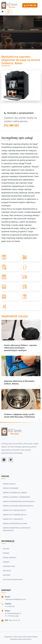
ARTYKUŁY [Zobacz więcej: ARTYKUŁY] (7, 571)
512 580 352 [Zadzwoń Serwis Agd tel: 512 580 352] (10, 606)
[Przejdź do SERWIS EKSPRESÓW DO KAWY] (31, 297)
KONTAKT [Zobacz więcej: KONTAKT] (7, 575)
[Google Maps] (11, 460)
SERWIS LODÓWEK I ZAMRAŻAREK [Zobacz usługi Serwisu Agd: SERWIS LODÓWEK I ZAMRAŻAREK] (16, 497)
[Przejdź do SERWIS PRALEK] (11, 257)
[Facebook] (4, 460)
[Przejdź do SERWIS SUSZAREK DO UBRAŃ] (11, 267)
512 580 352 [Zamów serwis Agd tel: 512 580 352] (30, 5)
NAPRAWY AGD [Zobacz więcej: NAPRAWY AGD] (9, 566)
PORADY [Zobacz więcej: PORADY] (6, 562)
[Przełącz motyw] (2, 12)
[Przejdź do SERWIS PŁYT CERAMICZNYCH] (31, 287)
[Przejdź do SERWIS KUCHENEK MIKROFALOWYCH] (31, 277)
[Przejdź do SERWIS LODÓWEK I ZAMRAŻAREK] (31, 267)
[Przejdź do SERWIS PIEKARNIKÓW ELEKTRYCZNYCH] (11, 277)
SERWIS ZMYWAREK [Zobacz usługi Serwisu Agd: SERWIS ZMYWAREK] (11, 488)
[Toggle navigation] (9, 12)
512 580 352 (11, 125)
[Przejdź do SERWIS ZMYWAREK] (31, 257)
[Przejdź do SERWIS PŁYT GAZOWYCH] (11, 297)
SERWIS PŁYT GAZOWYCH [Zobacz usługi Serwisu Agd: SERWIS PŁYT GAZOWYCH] (13, 519)
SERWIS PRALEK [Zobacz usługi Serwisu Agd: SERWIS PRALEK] (9, 484)
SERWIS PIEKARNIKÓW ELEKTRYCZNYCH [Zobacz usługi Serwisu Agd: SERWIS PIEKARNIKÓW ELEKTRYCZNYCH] (19, 501)
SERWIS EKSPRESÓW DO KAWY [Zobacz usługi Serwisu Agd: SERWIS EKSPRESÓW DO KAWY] (15, 523)
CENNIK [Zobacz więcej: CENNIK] (6, 553)
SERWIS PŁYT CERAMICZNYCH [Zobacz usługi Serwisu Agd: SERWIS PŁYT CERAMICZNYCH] (15, 515)
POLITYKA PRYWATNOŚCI (13, 579)
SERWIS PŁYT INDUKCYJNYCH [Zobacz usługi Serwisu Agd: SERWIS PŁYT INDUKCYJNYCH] (14, 510)
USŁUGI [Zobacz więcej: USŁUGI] (6, 549)
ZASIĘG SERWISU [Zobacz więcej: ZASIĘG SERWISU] (10, 557)
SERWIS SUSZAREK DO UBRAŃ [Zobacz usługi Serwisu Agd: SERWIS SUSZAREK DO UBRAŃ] (15, 493)
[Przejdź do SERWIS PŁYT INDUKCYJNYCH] (11, 287)
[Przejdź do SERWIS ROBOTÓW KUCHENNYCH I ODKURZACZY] (21, 306)
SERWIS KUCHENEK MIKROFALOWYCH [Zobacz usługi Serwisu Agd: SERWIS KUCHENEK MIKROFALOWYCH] (18, 506)
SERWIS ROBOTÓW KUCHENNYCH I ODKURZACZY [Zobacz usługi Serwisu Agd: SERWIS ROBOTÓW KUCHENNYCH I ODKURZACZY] (17, 529)
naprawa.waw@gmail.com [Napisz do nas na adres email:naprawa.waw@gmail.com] (15, 599)
